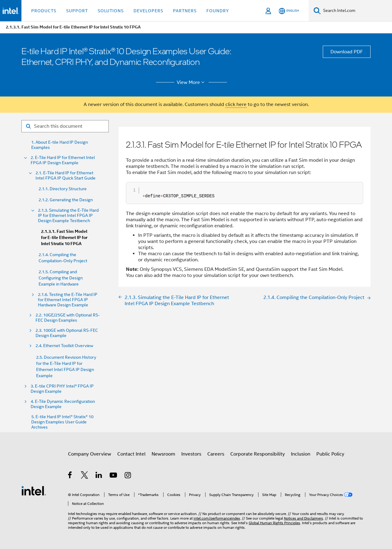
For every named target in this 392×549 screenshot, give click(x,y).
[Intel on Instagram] (128, 476)
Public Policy (330, 454)
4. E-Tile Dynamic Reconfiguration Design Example (63, 404)
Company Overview (90, 454)
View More (192, 82)
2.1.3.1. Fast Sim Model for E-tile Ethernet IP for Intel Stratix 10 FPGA (64, 238)
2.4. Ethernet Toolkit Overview (64, 346)
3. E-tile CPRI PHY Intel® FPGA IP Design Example (62, 389)
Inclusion (301, 454)
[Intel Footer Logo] (34, 490)
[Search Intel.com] (356, 11)
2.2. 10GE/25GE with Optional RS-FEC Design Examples (68, 318)
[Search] (317, 11)
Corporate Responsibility (258, 454)
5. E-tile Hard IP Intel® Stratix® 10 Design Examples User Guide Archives (62, 422)
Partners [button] (185, 11)
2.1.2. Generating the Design (66, 200)
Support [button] (77, 11)
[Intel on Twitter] (85, 476)
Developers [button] (148, 11)
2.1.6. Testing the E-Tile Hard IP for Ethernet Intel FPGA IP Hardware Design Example (68, 300)
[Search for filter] (65, 126)
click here (236, 104)
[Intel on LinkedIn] (99, 476)
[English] (289, 11)
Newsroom (163, 454)
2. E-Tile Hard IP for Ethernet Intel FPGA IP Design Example (63, 160)
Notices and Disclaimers (303, 518)
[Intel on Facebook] (70, 476)
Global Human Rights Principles (274, 523)
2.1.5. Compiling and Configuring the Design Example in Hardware (61, 278)
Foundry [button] (218, 11)
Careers (216, 454)
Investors (191, 454)
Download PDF (347, 52)
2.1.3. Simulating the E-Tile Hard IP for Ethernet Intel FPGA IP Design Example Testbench (68, 216)
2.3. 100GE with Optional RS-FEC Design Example (67, 333)
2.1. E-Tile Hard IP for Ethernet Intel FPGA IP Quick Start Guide (66, 176)
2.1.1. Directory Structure (63, 189)
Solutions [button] (111, 11)
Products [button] (44, 11)
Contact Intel (131, 454)
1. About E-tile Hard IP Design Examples (60, 145)
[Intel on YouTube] (114, 476)
